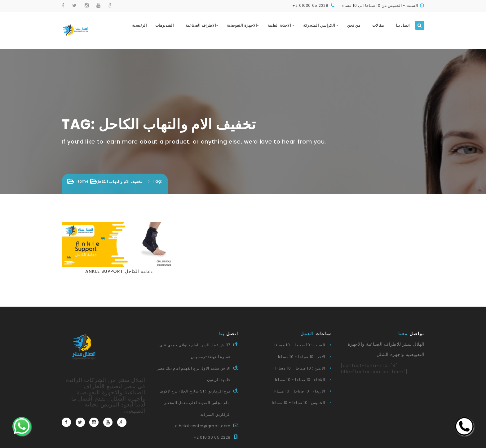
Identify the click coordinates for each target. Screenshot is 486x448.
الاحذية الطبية (281, 25)
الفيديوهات (165, 25)
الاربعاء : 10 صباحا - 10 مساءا (299, 391)
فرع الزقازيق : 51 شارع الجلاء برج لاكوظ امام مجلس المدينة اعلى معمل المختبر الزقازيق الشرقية (195, 403)
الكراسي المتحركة (321, 25)
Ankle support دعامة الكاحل (119, 271)
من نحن (354, 25)
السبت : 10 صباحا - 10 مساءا (300, 345)
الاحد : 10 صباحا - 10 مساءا (302, 357)
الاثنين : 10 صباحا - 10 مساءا (300, 368)
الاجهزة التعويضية (243, 25)
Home (83, 181)
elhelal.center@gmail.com (203, 426)
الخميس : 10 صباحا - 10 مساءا (298, 403)
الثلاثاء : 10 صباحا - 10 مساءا (300, 380)
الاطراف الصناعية (202, 25)
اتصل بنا (403, 25)
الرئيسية (139, 25)
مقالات (378, 25)
